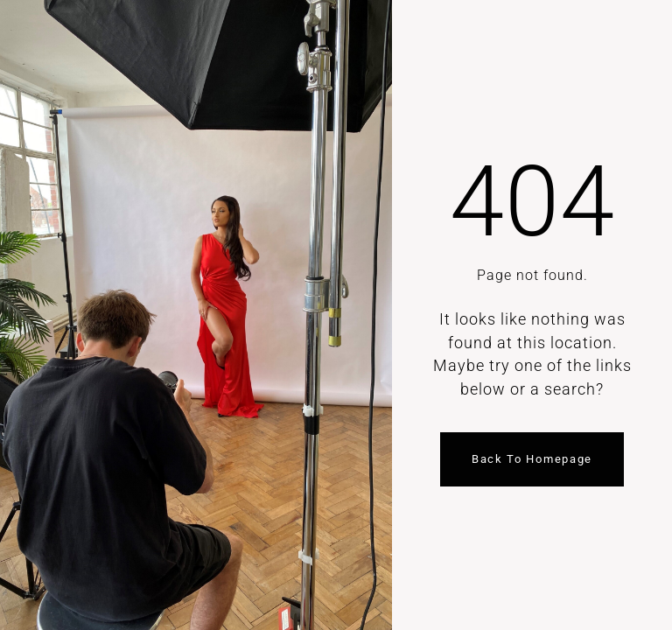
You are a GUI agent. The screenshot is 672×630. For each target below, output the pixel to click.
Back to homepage (532, 459)
